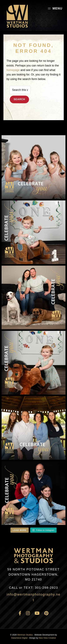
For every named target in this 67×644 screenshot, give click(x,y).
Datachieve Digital (19, 638)
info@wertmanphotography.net (33, 597)
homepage (13, 70)
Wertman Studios (25, 635)
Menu (55, 8)
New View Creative (47, 638)
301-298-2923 (33, 588)
